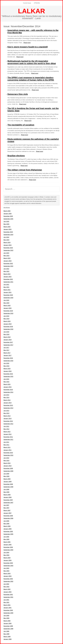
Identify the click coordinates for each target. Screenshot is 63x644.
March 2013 (7, 416)
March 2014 (7, 400)
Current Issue (27, 3)
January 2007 (8, 513)
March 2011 (7, 447)
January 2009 (8, 482)
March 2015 (7, 384)
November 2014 (8, 390)
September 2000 (8, 613)
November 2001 (8, 595)
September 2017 (8, 345)
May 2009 (6, 476)
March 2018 (7, 337)
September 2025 (8, 219)
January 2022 (8, 277)
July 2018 (6, 332)
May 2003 (6, 571)
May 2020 (6, 303)
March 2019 (7, 321)
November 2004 (8, 547)
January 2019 (8, 324)
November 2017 (8, 342)
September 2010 (8, 455)
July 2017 (6, 348)
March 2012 (7, 432)
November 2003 (8, 563)
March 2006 (7, 526)
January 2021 (8, 292)
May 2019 (6, 319)
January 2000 (8, 623)
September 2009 (8, 471)
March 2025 (7, 227)
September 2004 (8, 550)
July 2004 (6, 552)
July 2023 (6, 253)
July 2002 (6, 584)
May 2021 (6, 287)
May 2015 (6, 382)
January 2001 (8, 608)
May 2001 (6, 602)
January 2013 (8, 419)
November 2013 (8, 405)
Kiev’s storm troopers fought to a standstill (28, 47)
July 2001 (6, 600)
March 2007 (7, 510)
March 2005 (7, 542)
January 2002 (8, 592)
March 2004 (7, 558)
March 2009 (7, 479)
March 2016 (7, 369)
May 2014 (6, 397)
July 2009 (6, 474)
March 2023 (7, 258)
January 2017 (8, 355)
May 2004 (6, 555)
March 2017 (7, 353)
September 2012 (8, 424)
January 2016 (8, 371)
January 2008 (8, 497)
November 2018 (8, 327)
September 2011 (8, 440)
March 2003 (7, 574)
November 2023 (8, 248)
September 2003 (8, 566)
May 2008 (6, 492)
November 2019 (8, 311)
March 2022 (7, 274)
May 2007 (6, 508)
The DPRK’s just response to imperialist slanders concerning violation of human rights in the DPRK (31, 79)
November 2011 (8, 437)
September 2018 (8, 329)
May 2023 (6, 256)
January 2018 (8, 340)
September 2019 (8, 313)
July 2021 (6, 285)
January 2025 (8, 229)
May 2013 (6, 413)
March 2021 (7, 290)
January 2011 (8, 450)
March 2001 (7, 605)
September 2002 (8, 581)
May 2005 (6, 539)
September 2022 (8, 266)
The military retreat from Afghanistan (25, 170)
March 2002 (7, 589)
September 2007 (8, 503)
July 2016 (6, 363)
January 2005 (8, 545)
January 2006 (8, 529)
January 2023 (8, 261)
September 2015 (8, 376)
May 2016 (6, 366)
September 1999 (8, 629)
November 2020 (8, 295)
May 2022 (6, 271)
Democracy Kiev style (18, 94)
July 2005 (6, 537)
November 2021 (8, 279)
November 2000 (8, 610)
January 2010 (8, 466)
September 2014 (8, 392)
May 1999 (6, 634)
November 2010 (8, 453)
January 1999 (8, 639)
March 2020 (7, 306)
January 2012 (8, 434)
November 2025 (8, 216)
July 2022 (6, 269)
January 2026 (8, 214)
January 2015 (8, 387)
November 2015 (8, 374)
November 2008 (8, 484)
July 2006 (6, 521)
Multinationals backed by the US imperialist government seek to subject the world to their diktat (32, 62)
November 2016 (8, 358)
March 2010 (7, 463)
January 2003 (8, 576)
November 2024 (8, 232)
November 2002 (8, 579)
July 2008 (6, 489)
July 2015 (6, 379)
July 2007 (6, 505)
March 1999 (7, 637)
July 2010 (6, 458)
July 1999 (6, 631)
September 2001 (8, 597)
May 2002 (6, 587)
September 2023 (8, 250)
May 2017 (6, 350)
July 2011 (6, 442)
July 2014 (6, 395)
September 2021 (8, 282)
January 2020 (8, 308)
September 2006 (8, 518)
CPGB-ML (37, 3)
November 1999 (8, 626)
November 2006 (8, 516)
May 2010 (6, 461)
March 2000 (7, 621)
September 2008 (8, 487)
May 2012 (6, 429)
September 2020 (8, 298)
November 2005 (8, 531)
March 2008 (7, 495)
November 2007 (8, 500)
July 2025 (6, 221)
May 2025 (6, 224)
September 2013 (8, 408)
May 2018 (6, 334)
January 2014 (8, 403)
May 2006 (6, 524)
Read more (27, 43)
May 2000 (6, 618)
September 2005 (8, 534)
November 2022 (8, 264)
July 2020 (6, 300)
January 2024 (8, 245)
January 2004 (8, 560)
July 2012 (6, 426)
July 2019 (6, 316)
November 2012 (8, 421)
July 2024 (6, 237)
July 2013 (6, 411)
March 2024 (7, 242)
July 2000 (6, 616)
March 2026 (7, 211)
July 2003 (6, 568)
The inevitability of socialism (21, 125)
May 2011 (6, 445)
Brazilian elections (16, 156)
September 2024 (8, 235)
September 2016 (8, 361)
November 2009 (8, 468)
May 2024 (6, 240)
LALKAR (32, 11)
